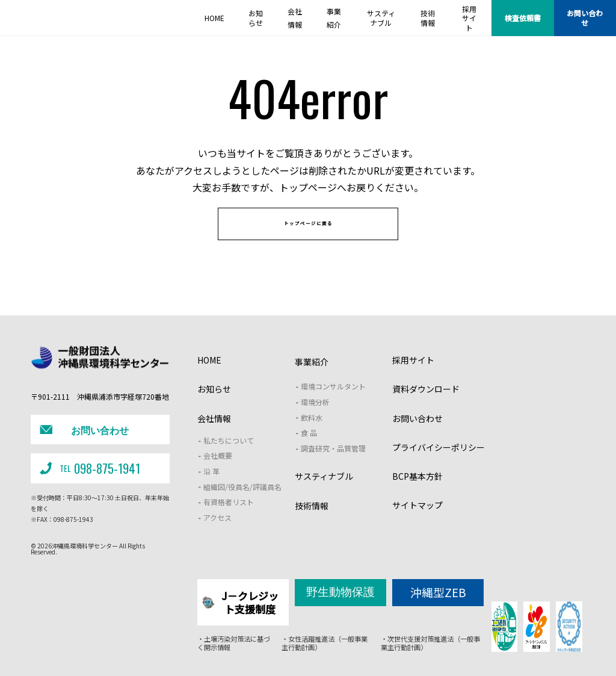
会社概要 (218, 473)
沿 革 (211, 488)
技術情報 (312, 523)
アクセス (217, 534)
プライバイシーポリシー (439, 464)
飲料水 (312, 434)
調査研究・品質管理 (333, 465)
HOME (209, 377)
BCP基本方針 (417, 493)
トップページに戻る (308, 236)
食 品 (309, 450)
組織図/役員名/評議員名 (242, 504)
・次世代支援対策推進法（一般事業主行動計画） (429, 644)
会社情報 (214, 435)
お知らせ (214, 406)
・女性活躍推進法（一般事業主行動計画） (324, 644)
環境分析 (315, 419)
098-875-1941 (88, 477)
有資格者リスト (229, 519)
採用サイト (413, 377)
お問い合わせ (585, 18)
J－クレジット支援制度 (242, 612)
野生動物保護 (340, 607)
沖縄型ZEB (438, 607)
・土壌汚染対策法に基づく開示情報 (233, 644)
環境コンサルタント (333, 404)
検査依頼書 (523, 18)
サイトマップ (417, 523)
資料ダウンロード (426, 406)
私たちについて (229, 457)
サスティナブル (324, 494)
